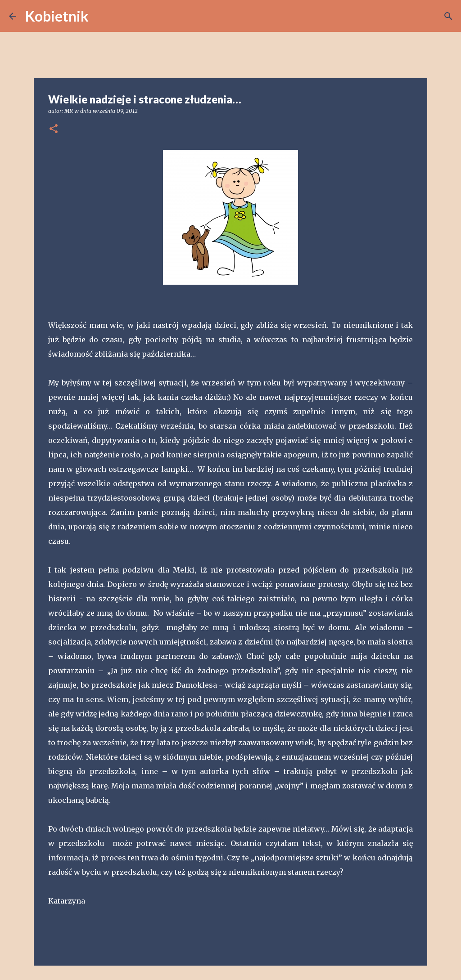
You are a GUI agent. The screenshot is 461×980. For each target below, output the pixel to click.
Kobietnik (57, 16)
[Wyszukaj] (101, 16)
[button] (54, 129)
